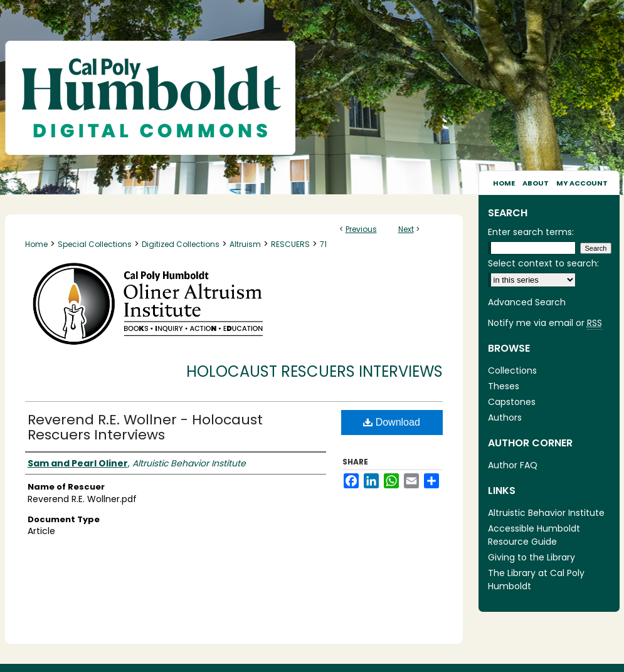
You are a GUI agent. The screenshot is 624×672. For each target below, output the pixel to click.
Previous (361, 229)
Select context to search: (543, 263)
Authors (505, 417)
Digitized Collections (181, 244)
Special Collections (95, 244)
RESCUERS (290, 244)
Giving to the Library (531, 557)
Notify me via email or (545, 323)
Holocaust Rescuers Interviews (315, 371)
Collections (512, 370)
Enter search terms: (531, 232)
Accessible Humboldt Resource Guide (534, 535)
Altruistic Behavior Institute (546, 513)
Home (36, 244)
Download (392, 422)
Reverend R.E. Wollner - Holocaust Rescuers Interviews (145, 427)
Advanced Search (527, 302)
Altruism (245, 244)
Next (406, 229)
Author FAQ (513, 465)
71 (323, 244)
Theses (504, 386)
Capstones (512, 402)
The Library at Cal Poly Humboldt (536, 580)
